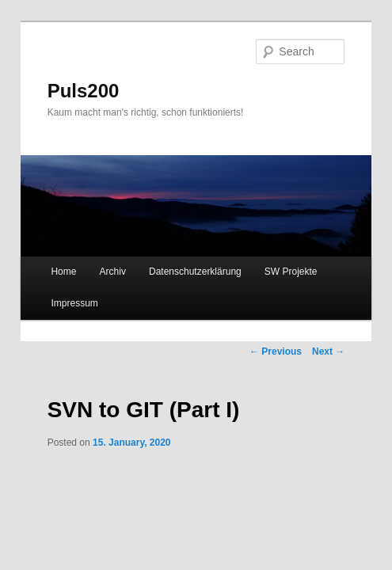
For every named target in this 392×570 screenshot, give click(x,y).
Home (63, 272)
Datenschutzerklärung (195, 272)
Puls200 (84, 91)
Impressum (74, 303)
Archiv (113, 272)
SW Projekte (291, 272)
